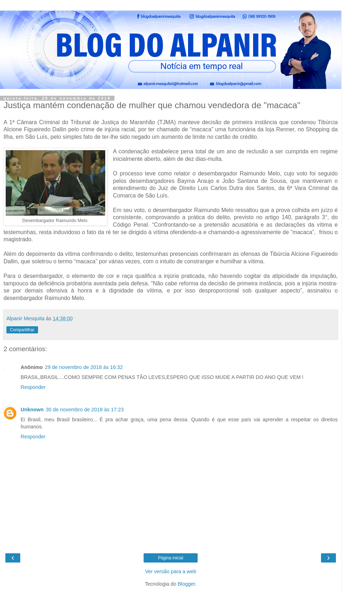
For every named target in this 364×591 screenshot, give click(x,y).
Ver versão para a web (171, 571)
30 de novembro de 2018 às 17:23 (85, 410)
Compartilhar (22, 330)
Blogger (186, 584)
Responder (33, 387)
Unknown (32, 410)
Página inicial (171, 558)
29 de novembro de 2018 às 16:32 (84, 367)
